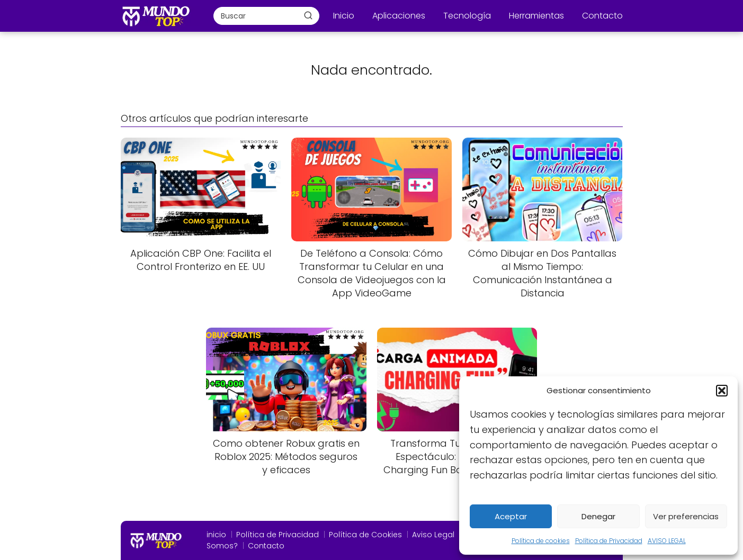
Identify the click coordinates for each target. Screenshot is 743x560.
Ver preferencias (686, 516)
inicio (216, 535)
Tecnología (467, 16)
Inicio (344, 16)
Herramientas (536, 16)
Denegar (598, 516)
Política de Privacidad (609, 541)
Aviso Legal (433, 535)
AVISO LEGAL (667, 541)
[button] (722, 391)
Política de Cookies (365, 535)
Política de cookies (541, 541)
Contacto (602, 16)
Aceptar (511, 516)
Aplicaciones (399, 16)
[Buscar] (308, 15)
